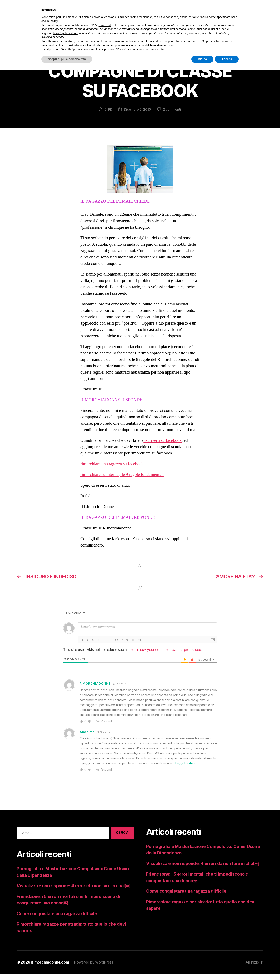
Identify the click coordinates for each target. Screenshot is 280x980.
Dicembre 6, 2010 (138, 116)
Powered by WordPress (94, 968)
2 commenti (172, 116)
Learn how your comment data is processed (165, 656)
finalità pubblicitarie (65, 33)
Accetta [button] (227, 59)
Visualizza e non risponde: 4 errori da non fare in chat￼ (73, 892)
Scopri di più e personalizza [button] (67, 59)
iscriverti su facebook (163, 447)
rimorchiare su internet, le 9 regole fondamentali (122, 481)
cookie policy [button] (49, 21)
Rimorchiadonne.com (50, 968)
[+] (139, 646)
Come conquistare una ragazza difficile (57, 920)
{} (133, 646)
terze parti (105, 25)
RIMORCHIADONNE (95, 690)
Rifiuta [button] (202, 59)
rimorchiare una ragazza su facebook (112, 470)
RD (110, 116)
